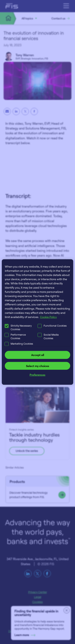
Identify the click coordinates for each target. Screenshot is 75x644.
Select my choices (38, 366)
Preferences (37, 375)
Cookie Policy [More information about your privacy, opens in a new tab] (48, 317)
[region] (37, 322)
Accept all (38, 355)
